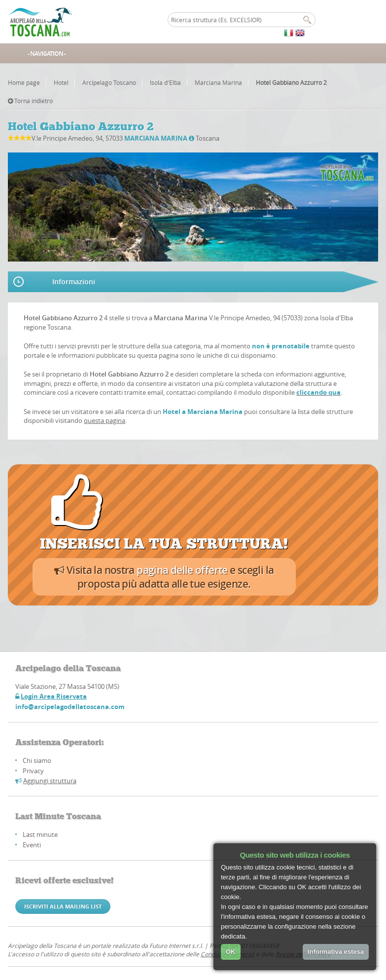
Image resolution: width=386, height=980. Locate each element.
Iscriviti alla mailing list (63, 906)
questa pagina (105, 420)
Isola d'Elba (165, 82)
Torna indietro (30, 101)
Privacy (33, 771)
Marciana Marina (218, 82)
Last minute (40, 834)
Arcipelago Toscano (109, 82)
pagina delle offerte (182, 570)
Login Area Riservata (54, 696)
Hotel (61, 82)
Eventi (32, 845)
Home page (24, 82)
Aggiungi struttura (50, 781)
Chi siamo (37, 760)
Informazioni (74, 282)
